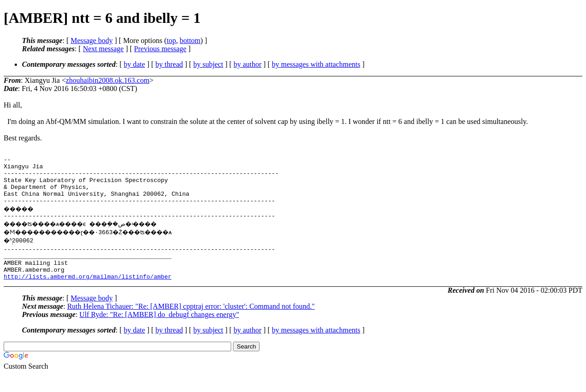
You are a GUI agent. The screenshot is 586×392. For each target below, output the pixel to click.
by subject (208, 64)
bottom (190, 40)
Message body (92, 40)
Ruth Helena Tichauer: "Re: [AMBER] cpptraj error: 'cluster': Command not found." (191, 324)
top (171, 40)
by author (247, 64)
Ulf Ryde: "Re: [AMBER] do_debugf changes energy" (159, 332)
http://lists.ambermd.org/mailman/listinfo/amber (88, 294)
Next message (103, 49)
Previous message (160, 49)
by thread (169, 64)
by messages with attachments (316, 64)
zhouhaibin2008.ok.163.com (108, 80)
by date (134, 64)
